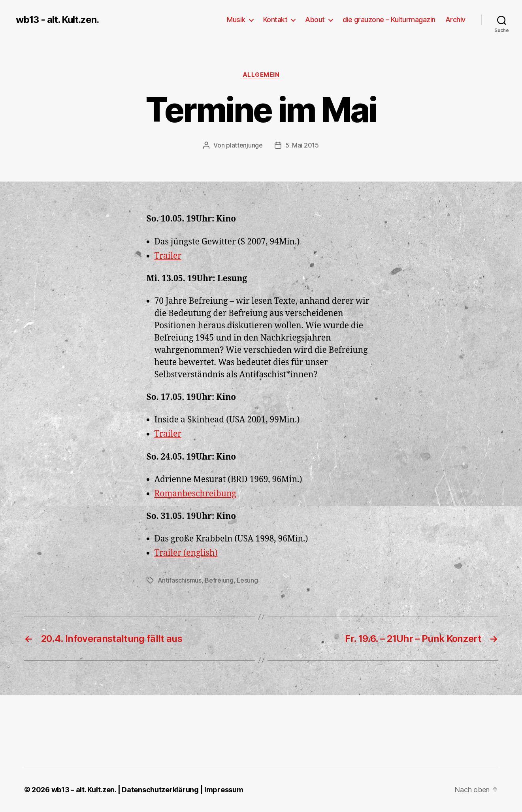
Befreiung (219, 580)
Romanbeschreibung (195, 494)
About (315, 20)
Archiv (455, 20)
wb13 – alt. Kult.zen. (84, 790)
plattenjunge (244, 145)
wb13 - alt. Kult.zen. (57, 20)
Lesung (247, 580)
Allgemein (261, 75)
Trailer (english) (186, 553)
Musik (236, 20)
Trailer (168, 256)
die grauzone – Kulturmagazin (389, 20)
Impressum (224, 790)
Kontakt (275, 20)
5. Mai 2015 (302, 145)
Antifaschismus (180, 580)
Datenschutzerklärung (160, 790)
